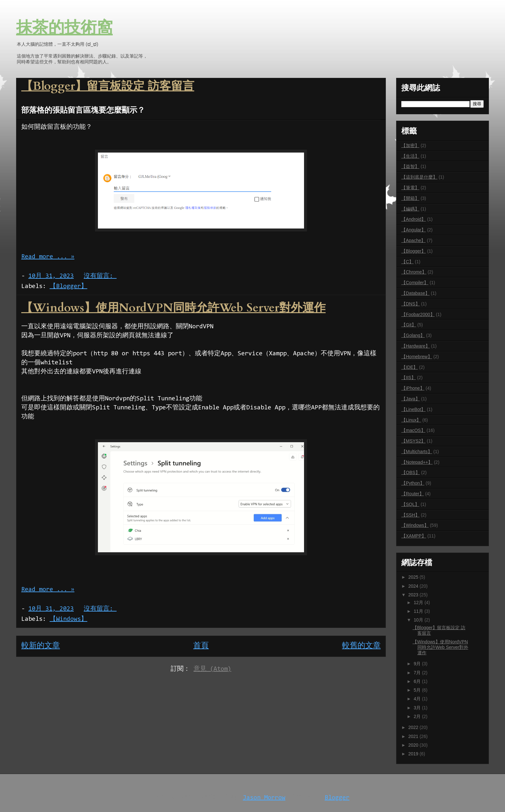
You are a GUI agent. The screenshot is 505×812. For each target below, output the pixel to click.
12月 (419, 602)
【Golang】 (413, 335)
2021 (414, 736)
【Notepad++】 (417, 462)
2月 (418, 716)
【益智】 (410, 166)
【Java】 (411, 399)
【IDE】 (410, 367)
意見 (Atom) (212, 669)
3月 (418, 708)
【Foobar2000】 (418, 314)
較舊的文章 (361, 646)
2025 (414, 577)
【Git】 (409, 325)
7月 (418, 673)
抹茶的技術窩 (64, 28)
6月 (418, 681)
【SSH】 (410, 515)
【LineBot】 (413, 409)
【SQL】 (410, 504)
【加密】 (410, 145)
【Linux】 (411, 420)
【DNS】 (411, 304)
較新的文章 (41, 646)
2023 (414, 595)
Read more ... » (48, 257)
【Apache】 (413, 240)
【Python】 (413, 483)
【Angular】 (414, 230)
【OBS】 (411, 472)
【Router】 (413, 494)
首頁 (201, 646)
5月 (418, 690)
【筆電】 (410, 188)
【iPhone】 (413, 388)
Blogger (337, 798)
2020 (414, 745)
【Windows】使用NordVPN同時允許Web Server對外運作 (173, 308)
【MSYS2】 (413, 441)
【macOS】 (413, 430)
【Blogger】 (68, 286)
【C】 (407, 262)
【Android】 (414, 219)
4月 (418, 699)
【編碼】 (410, 209)
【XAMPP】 (414, 536)
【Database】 (415, 293)
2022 (414, 727)
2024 (414, 586)
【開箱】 (410, 198)
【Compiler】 (415, 283)
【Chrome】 (414, 272)
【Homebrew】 (417, 357)
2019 (414, 754)
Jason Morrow (264, 798)
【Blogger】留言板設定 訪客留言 (108, 86)
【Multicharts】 (417, 452)
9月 (418, 664)
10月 (419, 620)
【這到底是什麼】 (419, 177)
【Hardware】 (416, 346)
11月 (419, 611)
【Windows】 (68, 619)
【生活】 (410, 156)
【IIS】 (409, 378)
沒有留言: (100, 276)
